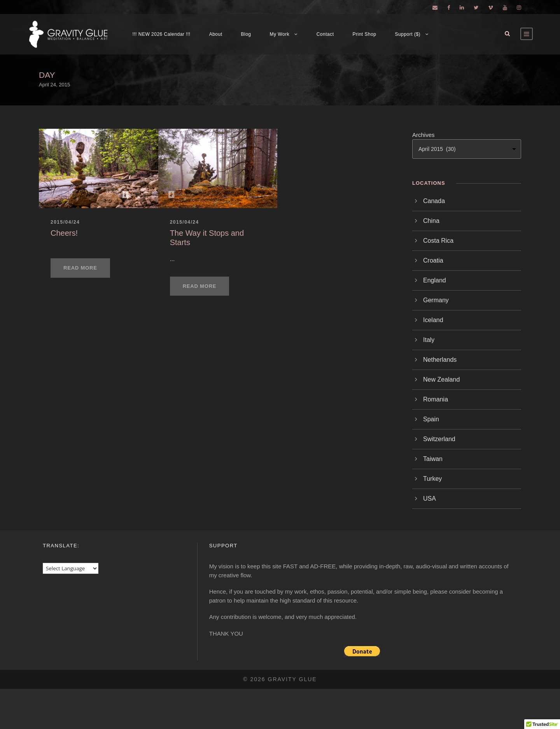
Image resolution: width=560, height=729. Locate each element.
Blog (246, 34)
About (216, 34)
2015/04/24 (65, 222)
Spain (431, 419)
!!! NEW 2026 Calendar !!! (161, 34)
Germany (436, 300)
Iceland (433, 320)
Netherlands (440, 360)
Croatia (433, 260)
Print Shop (365, 34)
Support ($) (408, 34)
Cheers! (64, 233)
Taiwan (433, 459)
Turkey (432, 479)
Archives (423, 135)
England (435, 280)
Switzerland (439, 439)
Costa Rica (438, 241)
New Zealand (441, 379)
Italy (429, 340)
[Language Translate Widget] (71, 568)
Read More (80, 268)
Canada (434, 201)
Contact (325, 34)
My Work (280, 34)
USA (430, 499)
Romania (436, 399)
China (431, 221)
